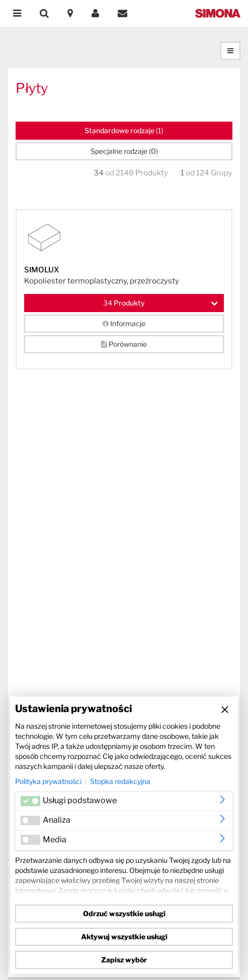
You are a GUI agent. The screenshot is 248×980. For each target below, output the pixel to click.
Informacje (124, 323)
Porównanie (124, 344)
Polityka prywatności (48, 781)
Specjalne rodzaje (124, 151)
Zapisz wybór (124, 960)
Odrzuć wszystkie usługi (124, 913)
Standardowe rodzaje (124, 130)
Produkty (160, 303)
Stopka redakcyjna (120, 781)
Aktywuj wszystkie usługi (124, 937)
